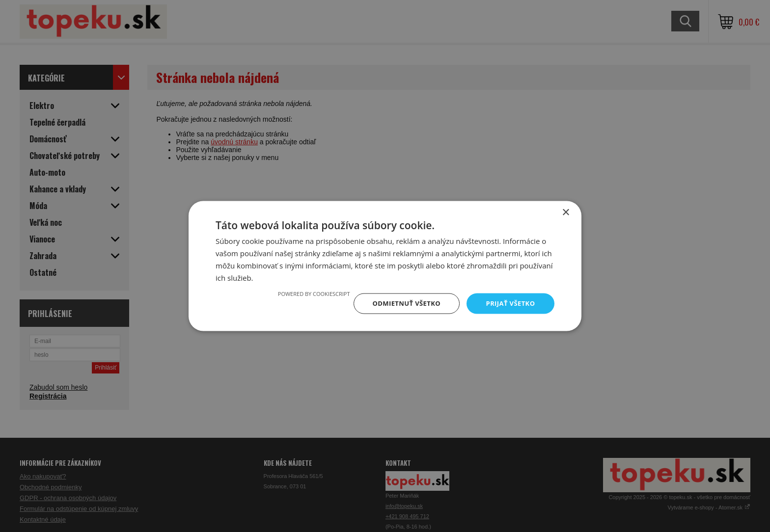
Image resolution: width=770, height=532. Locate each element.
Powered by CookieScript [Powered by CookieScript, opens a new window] (307, 293)
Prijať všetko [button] (509, 303)
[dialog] (385, 266)
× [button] (565, 212)
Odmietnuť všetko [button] (402, 303)
